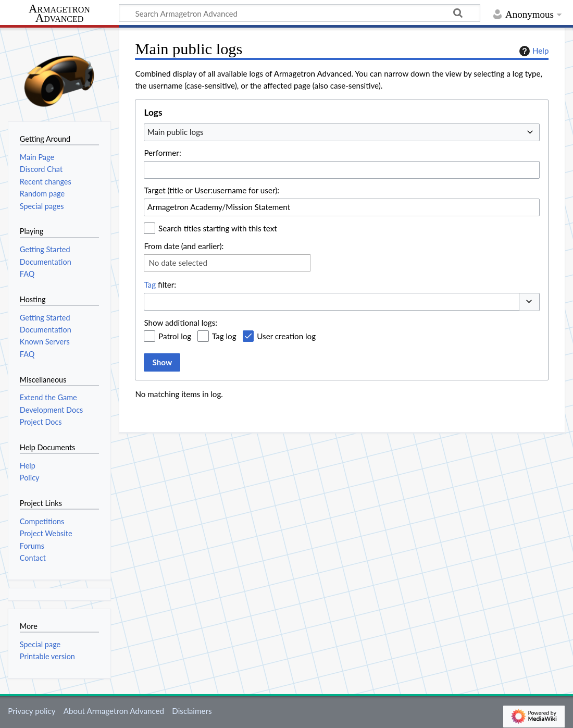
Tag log (224, 336)
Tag (150, 285)
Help (533, 51)
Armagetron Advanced (59, 14)
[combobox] (342, 132)
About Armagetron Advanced (114, 711)
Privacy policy (32, 711)
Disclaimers (192, 711)
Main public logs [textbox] (176, 132)
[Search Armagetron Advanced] (300, 13)
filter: (160, 285)
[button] (529, 302)
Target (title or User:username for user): (211, 190)
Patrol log (175, 336)
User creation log (286, 336)
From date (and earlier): (184, 246)
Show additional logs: (180, 323)
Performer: (162, 153)
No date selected (178, 263)
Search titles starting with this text (218, 228)
